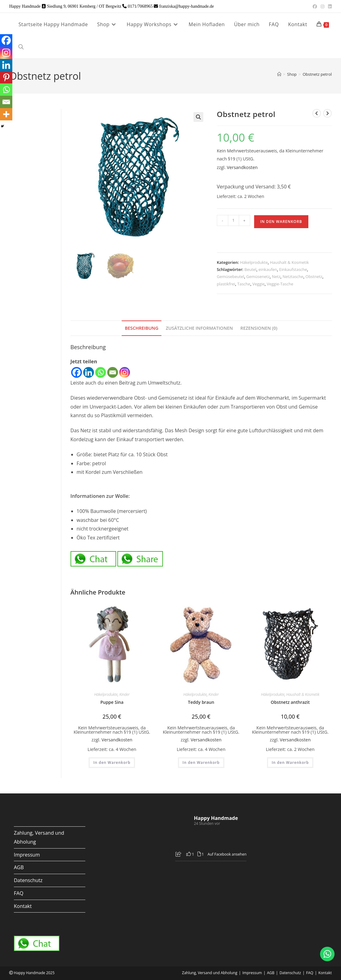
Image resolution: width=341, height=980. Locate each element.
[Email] (113, 372)
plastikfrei (226, 284)
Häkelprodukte (254, 262)
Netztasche (293, 276)
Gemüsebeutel (231, 276)
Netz (276, 276)
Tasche (244, 284)
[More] (6, 114)
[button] (198, 117)
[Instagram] (125, 372)
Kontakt (23, 906)
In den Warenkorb (281, 222)
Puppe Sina (112, 702)
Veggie (258, 284)
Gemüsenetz (258, 276)
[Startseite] (279, 74)
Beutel (250, 269)
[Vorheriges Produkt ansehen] (317, 113)
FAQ (19, 893)
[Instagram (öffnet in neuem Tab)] (323, 6)
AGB (19, 867)
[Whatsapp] (101, 372)
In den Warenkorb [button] (112, 762)
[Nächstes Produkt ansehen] (327, 113)
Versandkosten (242, 167)
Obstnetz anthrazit (290, 702)
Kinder (124, 694)
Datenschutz (28, 880)
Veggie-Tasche (280, 284)
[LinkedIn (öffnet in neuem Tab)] (329, 6)
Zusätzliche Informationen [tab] (199, 328)
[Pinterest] (6, 77)
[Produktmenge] (233, 220)
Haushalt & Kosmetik (289, 262)
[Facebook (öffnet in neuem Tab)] (315, 6)
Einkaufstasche (293, 269)
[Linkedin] (89, 372)
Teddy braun (201, 702)
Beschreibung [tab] (142, 328)
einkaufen (268, 269)
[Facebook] (77, 372)
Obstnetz (314, 276)
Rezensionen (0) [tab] (259, 328)
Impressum (27, 855)
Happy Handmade (216, 818)
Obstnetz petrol (317, 74)
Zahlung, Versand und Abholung (210, 973)
